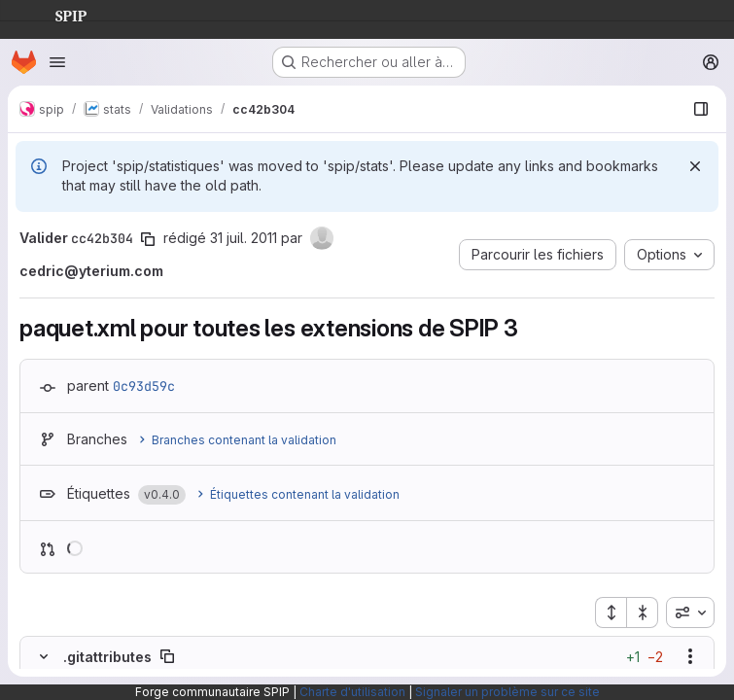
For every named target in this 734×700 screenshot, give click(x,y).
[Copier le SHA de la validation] (148, 239)
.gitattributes (107, 657)
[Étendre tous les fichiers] (611, 612)
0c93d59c (144, 386)
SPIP (55, 14)
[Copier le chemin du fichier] (167, 656)
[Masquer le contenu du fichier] (44, 656)
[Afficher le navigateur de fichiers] (701, 109)
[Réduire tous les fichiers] (643, 612)
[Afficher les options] (690, 656)
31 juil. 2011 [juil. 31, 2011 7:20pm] (244, 238)
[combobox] (690, 612)
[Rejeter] (695, 166)
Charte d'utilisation (352, 692)
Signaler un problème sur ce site (507, 692)
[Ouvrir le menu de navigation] (57, 62)
